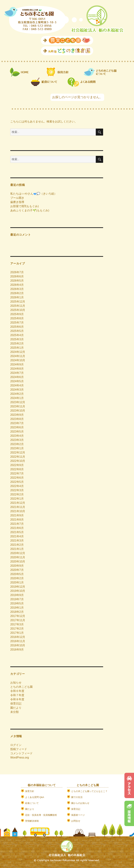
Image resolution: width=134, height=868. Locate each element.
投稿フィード (19, 749)
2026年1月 (17, 297)
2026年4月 (17, 285)
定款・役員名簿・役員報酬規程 (41, 815)
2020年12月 (18, 553)
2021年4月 (17, 536)
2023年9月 (17, 415)
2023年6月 (17, 427)
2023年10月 (18, 411)
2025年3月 (17, 339)
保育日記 (16, 704)
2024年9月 (17, 364)
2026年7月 (17, 272)
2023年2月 (17, 444)
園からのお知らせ (80, 803)
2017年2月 (17, 629)
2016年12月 (18, 637)
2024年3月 (17, 390)
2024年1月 (17, 398)
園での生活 (77, 797)
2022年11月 (18, 457)
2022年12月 (18, 453)
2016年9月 (17, 650)
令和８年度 (17, 699)
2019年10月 (18, 591)
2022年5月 (17, 482)
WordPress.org (20, 758)
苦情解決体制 (32, 821)
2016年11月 (18, 641)
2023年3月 (17, 440)
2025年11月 (18, 306)
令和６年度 (17, 691)
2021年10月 (18, 511)
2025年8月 (17, 318)
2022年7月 (17, 473)
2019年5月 (17, 603)
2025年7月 (17, 323)
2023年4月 (17, 436)
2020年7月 (17, 570)
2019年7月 (17, 599)
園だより (16, 708)
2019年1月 (17, 608)
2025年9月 (17, 314)
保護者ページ (78, 815)
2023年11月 (18, 406)
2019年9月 (17, 595)
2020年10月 (18, 562)
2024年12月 (18, 352)
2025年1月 (17, 348)
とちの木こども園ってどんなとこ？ (89, 791)
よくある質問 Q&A (35, 797)
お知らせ (16, 683)
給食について (32, 803)
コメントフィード (21, 753)
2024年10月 (18, 360)
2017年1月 (17, 633)
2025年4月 (17, 335)
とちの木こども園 (21, 687)
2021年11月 (18, 507)
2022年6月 (17, 478)
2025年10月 (18, 310)
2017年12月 (18, 616)
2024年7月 (17, 373)
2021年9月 (17, 515)
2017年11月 (18, 620)
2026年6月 (17, 276)
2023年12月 (18, 402)
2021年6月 (17, 528)
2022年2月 (17, 494)
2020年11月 (18, 557)
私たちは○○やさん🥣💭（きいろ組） (34, 194)
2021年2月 (17, 545)
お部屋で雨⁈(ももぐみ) (25, 206)
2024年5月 (17, 381)
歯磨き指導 (17, 202)
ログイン (16, 745)
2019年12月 (18, 587)
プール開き (17, 198)
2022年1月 (17, 499)
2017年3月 (17, 624)
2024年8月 (17, 369)
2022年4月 (17, 486)
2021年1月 (17, 549)
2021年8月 (17, 520)
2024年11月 (18, 356)
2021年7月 (17, 524)
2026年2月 (17, 293)
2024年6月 (17, 377)
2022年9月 (17, 465)
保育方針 (30, 791)
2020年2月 (17, 578)
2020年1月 (17, 582)
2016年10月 (18, 645)
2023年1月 (17, 448)
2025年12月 (18, 302)
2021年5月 (17, 532)
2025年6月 (17, 327)
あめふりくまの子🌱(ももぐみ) (30, 210)
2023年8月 (17, 419)
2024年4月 (17, 385)
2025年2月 (17, 344)
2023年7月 (17, 423)
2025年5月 (17, 331)
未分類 (14, 712)
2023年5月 (17, 432)
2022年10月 (18, 461)
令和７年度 (17, 695)
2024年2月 (17, 394)
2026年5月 (17, 281)
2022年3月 (17, 490)
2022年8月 (17, 469)
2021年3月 (17, 541)
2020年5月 (17, 574)
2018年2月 (17, 612)
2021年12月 (18, 503)
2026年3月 (17, 289)
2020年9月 (17, 566)
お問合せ (76, 821)
